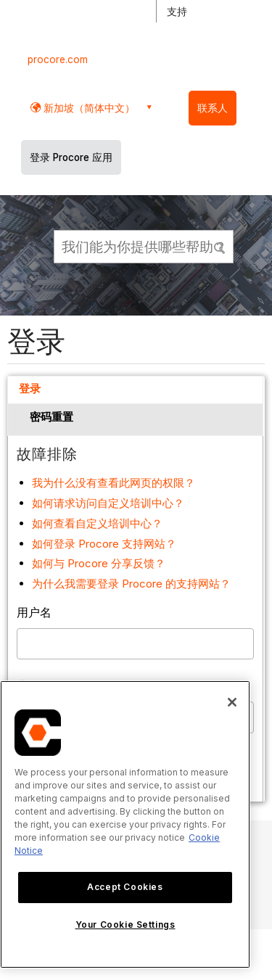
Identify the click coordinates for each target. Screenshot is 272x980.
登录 (30, 388)
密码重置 (51, 417)
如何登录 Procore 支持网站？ (104, 544)
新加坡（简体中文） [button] (88, 108)
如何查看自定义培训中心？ (97, 523)
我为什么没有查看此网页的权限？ (114, 483)
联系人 (213, 108)
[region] (125, 824)
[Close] (232, 702)
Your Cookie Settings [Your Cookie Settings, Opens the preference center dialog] (125, 925)
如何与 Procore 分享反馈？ (99, 563)
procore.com (58, 59)
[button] (221, 246)
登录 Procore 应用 (71, 157)
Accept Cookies (125, 887)
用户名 (34, 612)
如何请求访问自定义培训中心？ (108, 503)
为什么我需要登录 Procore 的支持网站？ (131, 584)
